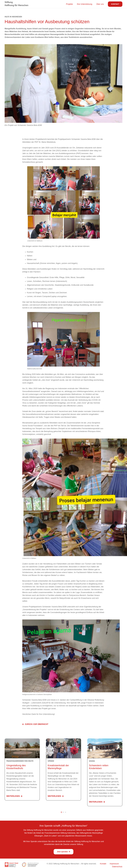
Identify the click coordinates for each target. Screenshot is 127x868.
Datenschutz (117, 867)
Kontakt (103, 864)
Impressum (114, 864)
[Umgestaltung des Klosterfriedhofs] (22, 740)
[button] (61, 812)
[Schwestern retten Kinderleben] (105, 740)
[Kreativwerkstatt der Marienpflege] (63, 740)
